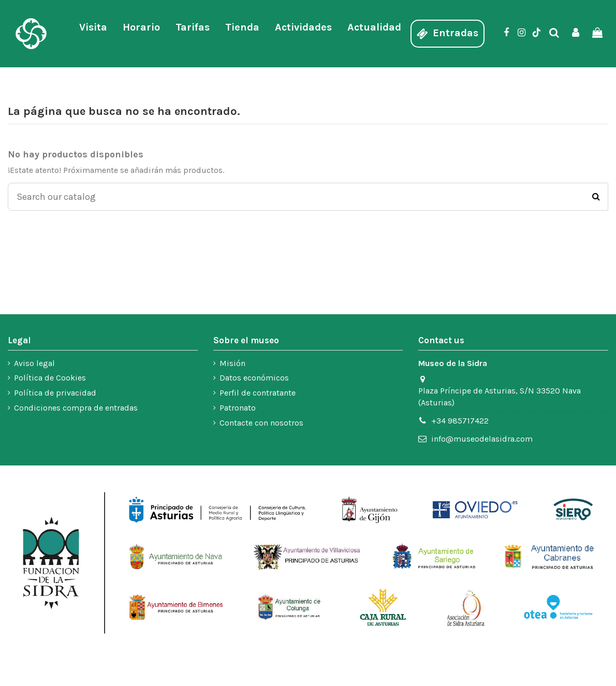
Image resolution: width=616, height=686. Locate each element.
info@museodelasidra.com (482, 439)
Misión (232, 363)
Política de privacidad (55, 393)
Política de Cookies (50, 378)
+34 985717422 (460, 421)
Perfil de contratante (258, 393)
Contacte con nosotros (261, 423)
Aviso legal (34, 363)
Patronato (238, 408)
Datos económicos (254, 378)
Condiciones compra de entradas (76, 408)
